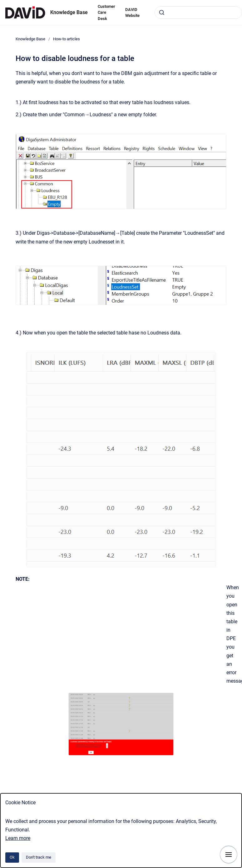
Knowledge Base (69, 12)
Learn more (18, 838)
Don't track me (39, 857)
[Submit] (162, 13)
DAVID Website (132, 13)
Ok (12, 857)
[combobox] (198, 13)
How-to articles (67, 39)
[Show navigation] (229, 855)
